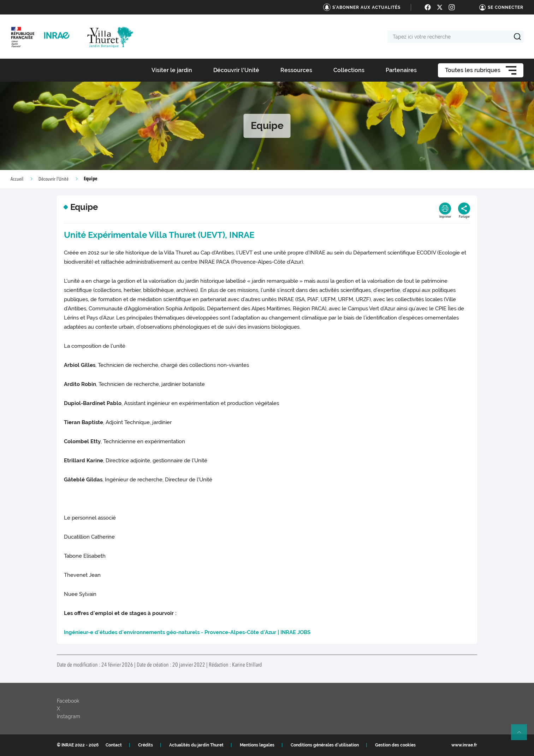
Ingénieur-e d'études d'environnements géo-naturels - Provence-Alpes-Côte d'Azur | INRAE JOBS (187, 632)
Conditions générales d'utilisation (325, 745)
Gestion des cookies (395, 745)
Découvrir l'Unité (54, 179)
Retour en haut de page (522, 735)
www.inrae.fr (464, 745)
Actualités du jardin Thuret (196, 745)
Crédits (146, 745)
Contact (114, 745)
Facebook (68, 701)
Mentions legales (257, 745)
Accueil (17, 179)
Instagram (69, 716)
